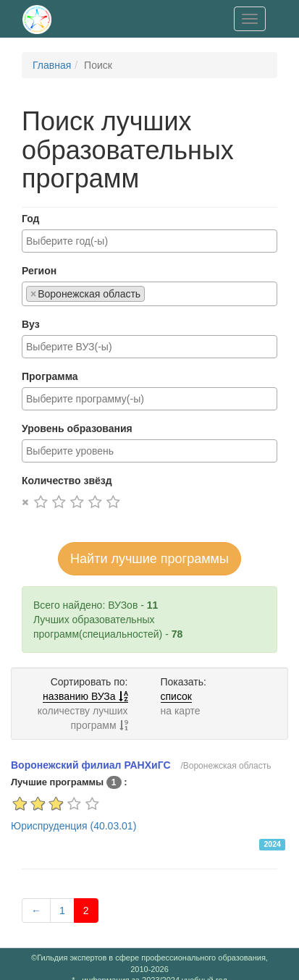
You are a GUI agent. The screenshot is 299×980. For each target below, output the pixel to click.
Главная (52, 65)
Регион (39, 271)
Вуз (31, 324)
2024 (272, 844)
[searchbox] (149, 241)
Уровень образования (77, 428)
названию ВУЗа (85, 696)
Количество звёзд (67, 481)
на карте (181, 711)
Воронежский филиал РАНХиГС (91, 765)
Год (31, 219)
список (176, 696)
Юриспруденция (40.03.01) (73, 826)
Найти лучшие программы (149, 559)
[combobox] (149, 241)
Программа (50, 376)
